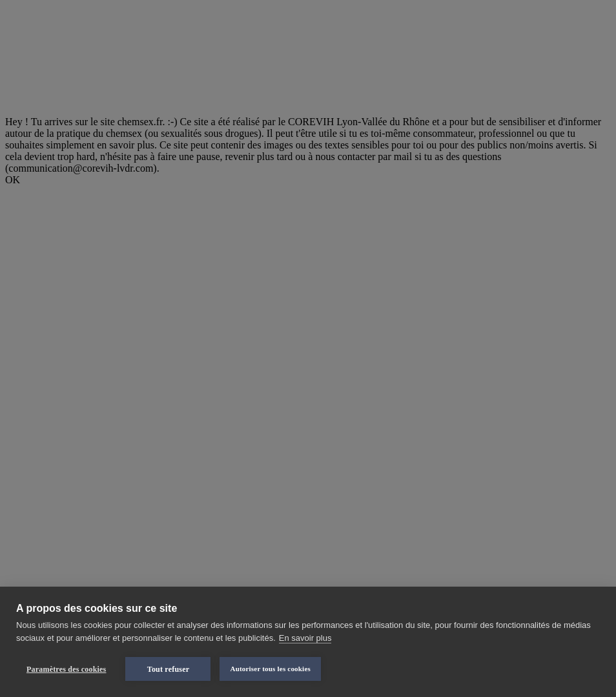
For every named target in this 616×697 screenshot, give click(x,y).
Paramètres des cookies (66, 669)
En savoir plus (305, 638)
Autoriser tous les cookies (270, 669)
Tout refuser (168, 669)
